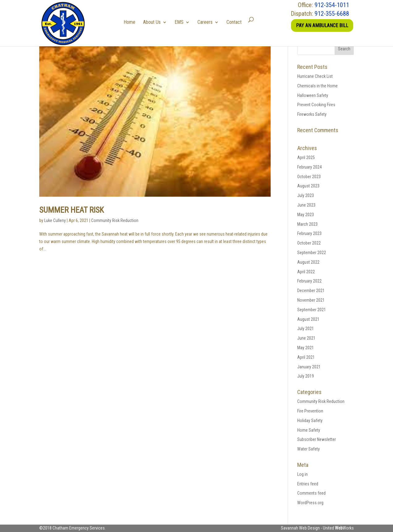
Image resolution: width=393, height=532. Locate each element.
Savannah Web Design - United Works (317, 528)
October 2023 (309, 177)
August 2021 (308, 319)
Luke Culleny (55, 220)
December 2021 (311, 291)
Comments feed (311, 493)
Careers (207, 22)
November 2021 (311, 300)
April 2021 (306, 357)
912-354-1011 (332, 5)
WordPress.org (310, 503)
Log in (302, 474)
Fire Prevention (310, 411)
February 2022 (309, 281)
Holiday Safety (310, 421)
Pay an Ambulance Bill (322, 25)
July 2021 (306, 329)
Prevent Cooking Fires (316, 105)
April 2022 (306, 272)
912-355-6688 (332, 14)
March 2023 (307, 224)
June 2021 (306, 338)
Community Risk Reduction (115, 220)
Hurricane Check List (315, 76)
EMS (181, 22)
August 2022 (308, 262)
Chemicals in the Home (317, 86)
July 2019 (306, 376)
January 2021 (309, 367)
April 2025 (306, 157)
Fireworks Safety (312, 114)
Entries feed (308, 484)
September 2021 (312, 310)
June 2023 (306, 205)
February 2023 (309, 233)
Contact (236, 22)
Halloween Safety (313, 95)
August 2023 (308, 186)
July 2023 (306, 195)
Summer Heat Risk (72, 210)
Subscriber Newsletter (317, 439)
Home (132, 22)
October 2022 (309, 243)
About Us (154, 22)
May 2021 (306, 348)
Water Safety (308, 449)
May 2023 (306, 215)
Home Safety (309, 430)
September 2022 (312, 253)
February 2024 (309, 167)
